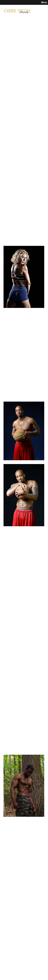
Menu (44, 2)
